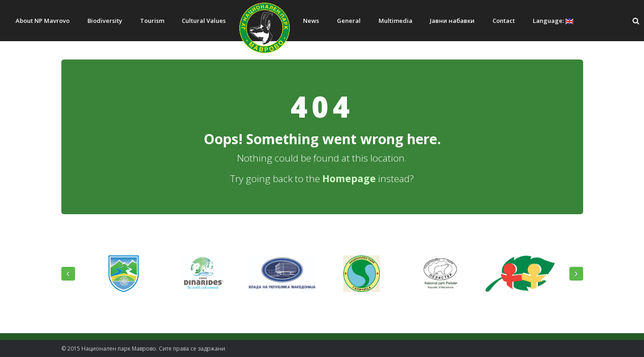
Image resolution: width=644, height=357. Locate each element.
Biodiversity (105, 21)
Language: (553, 21)
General (349, 21)
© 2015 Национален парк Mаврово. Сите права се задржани (143, 349)
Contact (504, 21)
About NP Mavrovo (43, 21)
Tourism (152, 21)
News (311, 21)
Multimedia (395, 21)
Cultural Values (204, 21)
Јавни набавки (452, 21)
